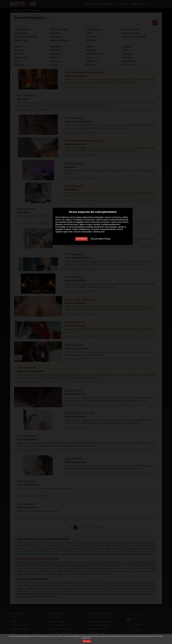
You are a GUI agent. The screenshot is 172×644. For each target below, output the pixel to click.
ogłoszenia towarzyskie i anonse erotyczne (102, 217)
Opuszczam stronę (100, 239)
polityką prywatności (111, 224)
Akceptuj (87, 641)
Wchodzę (81, 239)
